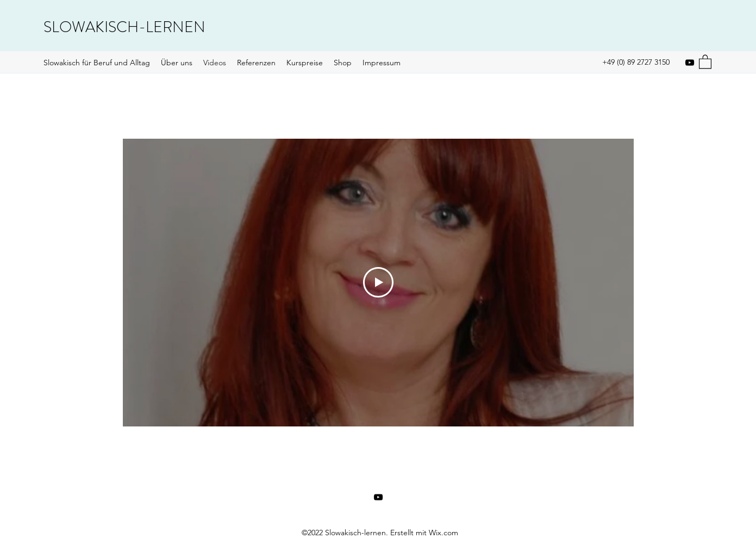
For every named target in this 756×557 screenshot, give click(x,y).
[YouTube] (690, 63)
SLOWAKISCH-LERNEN (124, 27)
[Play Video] (378, 283)
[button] (705, 61)
